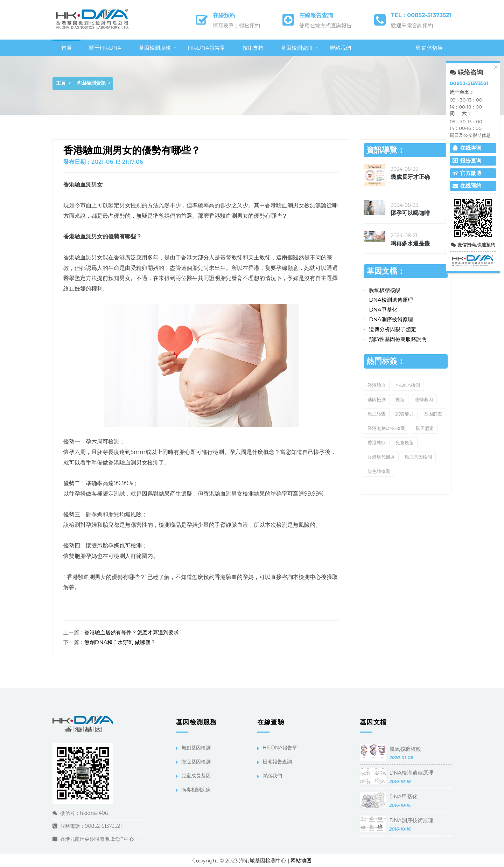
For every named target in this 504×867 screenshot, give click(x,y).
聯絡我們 (341, 48)
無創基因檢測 (196, 748)
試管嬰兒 (405, 414)
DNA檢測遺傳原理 (391, 300)
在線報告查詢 (316, 15)
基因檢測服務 (155, 48)
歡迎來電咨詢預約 (412, 25)
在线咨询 (467, 148)
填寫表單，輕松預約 (236, 25)
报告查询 (467, 160)
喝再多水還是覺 (410, 243)
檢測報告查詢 (277, 762)
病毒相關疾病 (196, 790)
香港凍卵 (377, 442)
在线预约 (467, 186)
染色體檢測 (379, 471)
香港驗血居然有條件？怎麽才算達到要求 (132, 632)
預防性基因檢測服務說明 (398, 339)
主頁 (61, 83)
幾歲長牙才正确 (410, 177)
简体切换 (429, 48)
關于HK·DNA (105, 48)
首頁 (66, 48)
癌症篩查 (377, 414)
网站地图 (301, 861)
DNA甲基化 (383, 310)
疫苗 (400, 399)
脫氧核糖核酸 (385, 290)
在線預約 (224, 15)
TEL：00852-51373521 (421, 15)
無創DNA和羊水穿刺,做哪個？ (120, 642)
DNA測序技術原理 (391, 319)
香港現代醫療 (381, 457)
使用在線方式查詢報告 (325, 25)
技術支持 (253, 48)
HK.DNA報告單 (280, 748)
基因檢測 (377, 399)
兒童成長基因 (196, 776)
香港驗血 (377, 385)
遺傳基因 (424, 399)
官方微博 (467, 173)
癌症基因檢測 (418, 457)
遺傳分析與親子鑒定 (393, 329)
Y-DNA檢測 (408, 385)
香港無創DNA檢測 (387, 428)
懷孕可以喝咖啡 (410, 213)
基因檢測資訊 (297, 48)
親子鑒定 (425, 428)
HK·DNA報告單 (207, 48)
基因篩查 (433, 414)
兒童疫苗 (405, 442)
